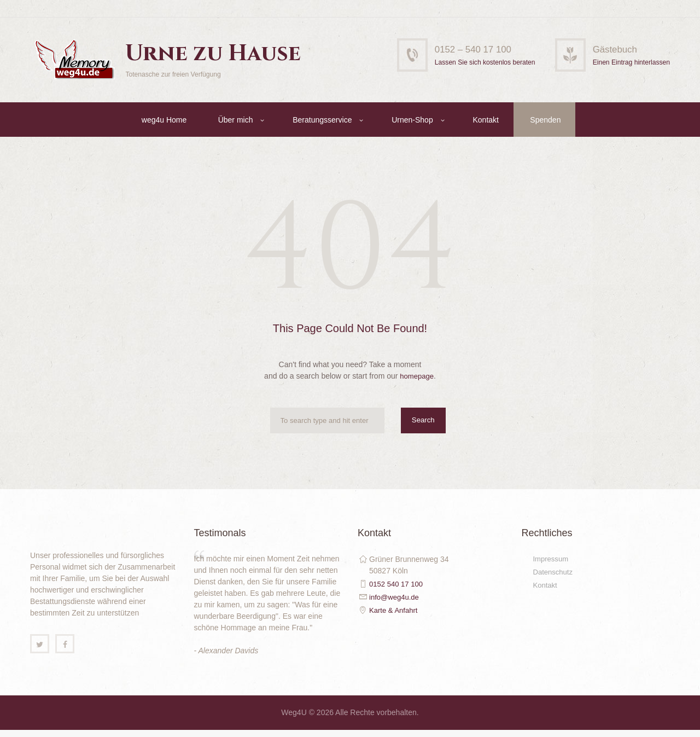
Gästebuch (619, 49)
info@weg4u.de (396, 603)
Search (422, 428)
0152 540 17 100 (398, 590)
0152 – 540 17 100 (480, 49)
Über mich (236, 126)
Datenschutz (555, 578)
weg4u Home (164, 126)
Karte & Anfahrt (395, 617)
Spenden (545, 126)
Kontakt (485, 126)
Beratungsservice (322, 126)
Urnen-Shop (412, 126)
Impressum (552, 566)
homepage (417, 382)
